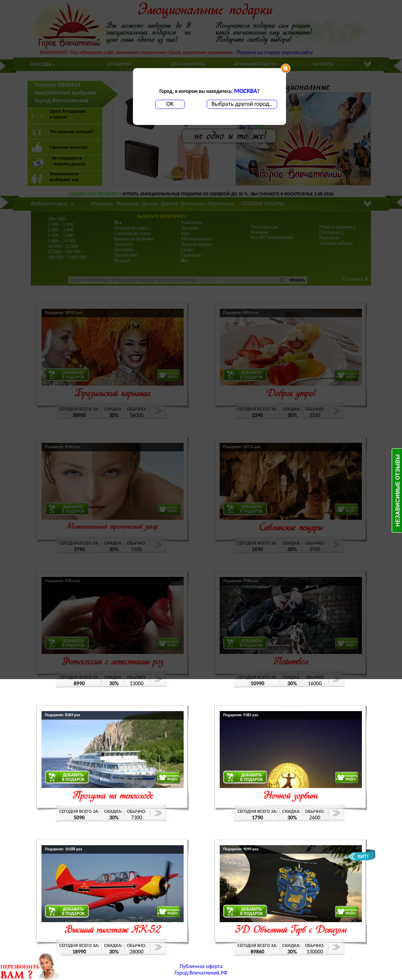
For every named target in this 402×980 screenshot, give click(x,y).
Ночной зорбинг (291, 796)
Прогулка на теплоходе (113, 796)
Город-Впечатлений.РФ (201, 973)
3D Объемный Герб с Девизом (291, 930)
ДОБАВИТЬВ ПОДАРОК (73, 777)
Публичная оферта (201, 966)
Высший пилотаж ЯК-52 (112, 930)
